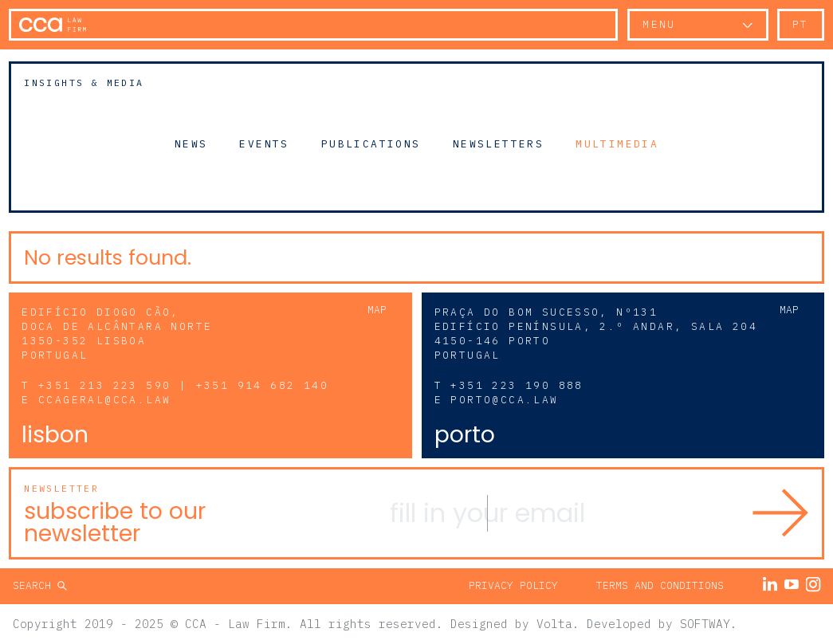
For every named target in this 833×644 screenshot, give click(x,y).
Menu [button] (659, 24)
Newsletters (498, 143)
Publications (371, 143)
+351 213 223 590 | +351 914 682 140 (183, 385)
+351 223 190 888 (517, 385)
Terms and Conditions (660, 585)
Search (35, 585)
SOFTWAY (705, 624)
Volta (554, 624)
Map (377, 310)
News (191, 143)
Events (264, 143)
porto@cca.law (504, 400)
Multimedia (617, 143)
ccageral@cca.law (104, 400)
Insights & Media (84, 82)
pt (801, 24)
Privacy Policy (513, 585)
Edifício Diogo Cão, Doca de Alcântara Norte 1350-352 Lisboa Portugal (117, 334)
